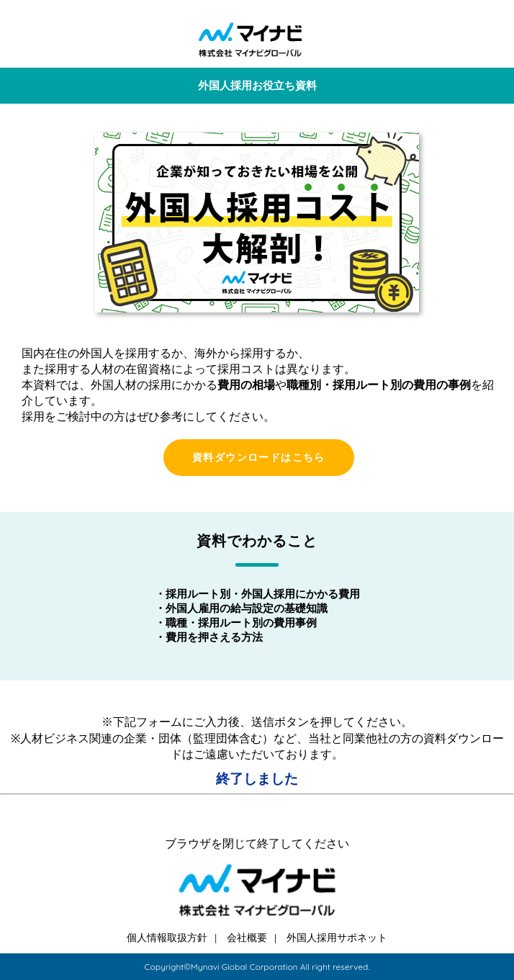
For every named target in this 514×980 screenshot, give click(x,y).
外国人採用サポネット (337, 938)
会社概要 (247, 938)
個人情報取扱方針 (167, 938)
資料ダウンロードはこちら (259, 457)
